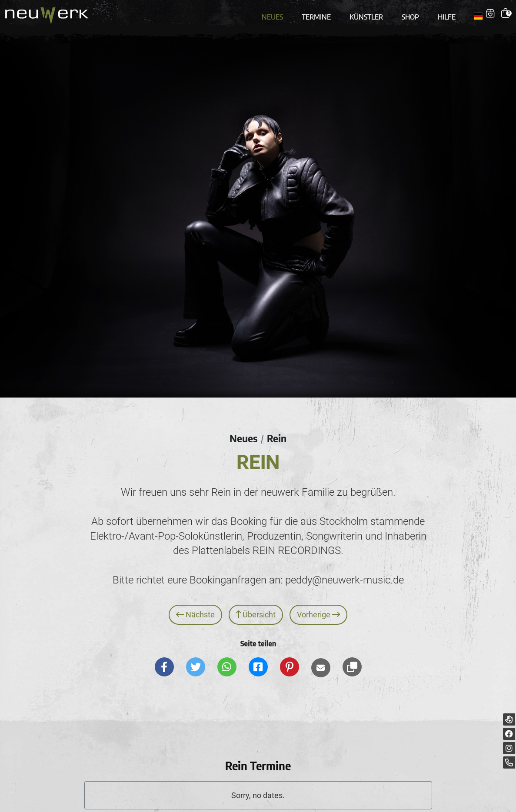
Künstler (366, 14)
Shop (409, 14)
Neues (276, 14)
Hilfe (444, 14)
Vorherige (319, 611)
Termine (318, 14)
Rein (277, 434)
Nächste (195, 611)
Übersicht (256, 611)
